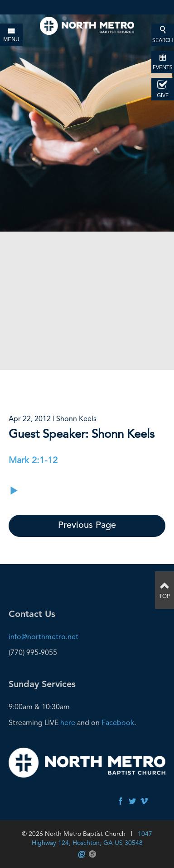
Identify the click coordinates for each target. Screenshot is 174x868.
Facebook (118, 723)
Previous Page (87, 526)
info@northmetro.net (43, 637)
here (68, 723)
